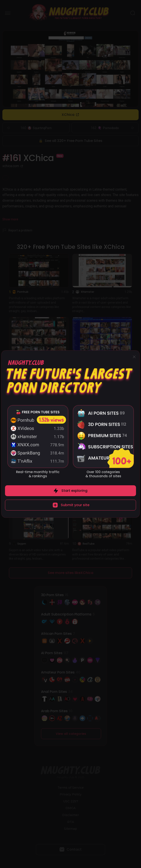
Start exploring (74, 491)
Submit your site (75, 505)
